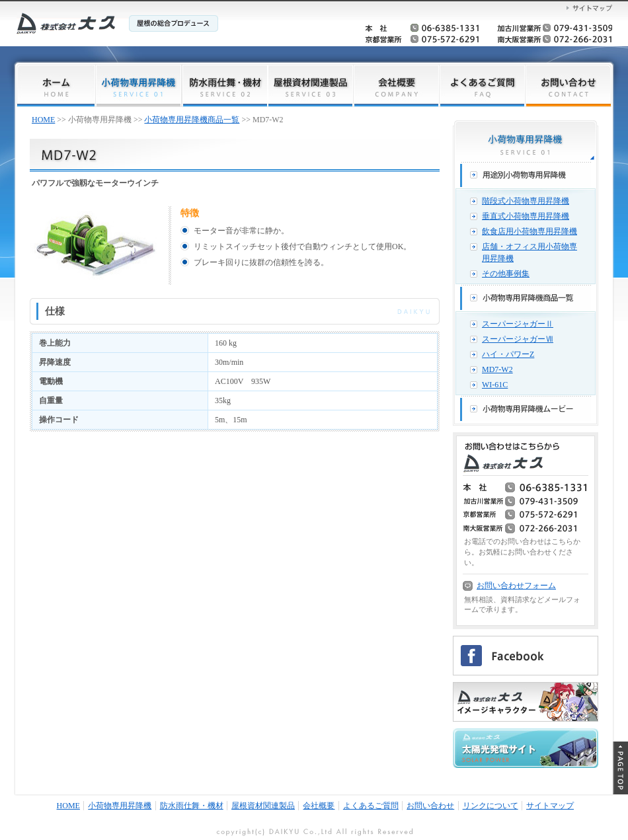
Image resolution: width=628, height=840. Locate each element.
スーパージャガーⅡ (518, 324)
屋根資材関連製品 (263, 806)
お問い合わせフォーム (516, 586)
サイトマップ (550, 806)
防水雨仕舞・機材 (192, 806)
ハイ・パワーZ (508, 354)
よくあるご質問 (371, 806)
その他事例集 (506, 274)
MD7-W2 (497, 369)
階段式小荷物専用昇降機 (526, 201)
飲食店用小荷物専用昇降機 (530, 231)
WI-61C (495, 385)
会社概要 (319, 806)
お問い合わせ (430, 806)
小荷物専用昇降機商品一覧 (192, 120)
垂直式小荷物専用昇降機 (526, 216)
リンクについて (491, 806)
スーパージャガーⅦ (518, 339)
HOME (43, 120)
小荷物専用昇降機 (120, 806)
